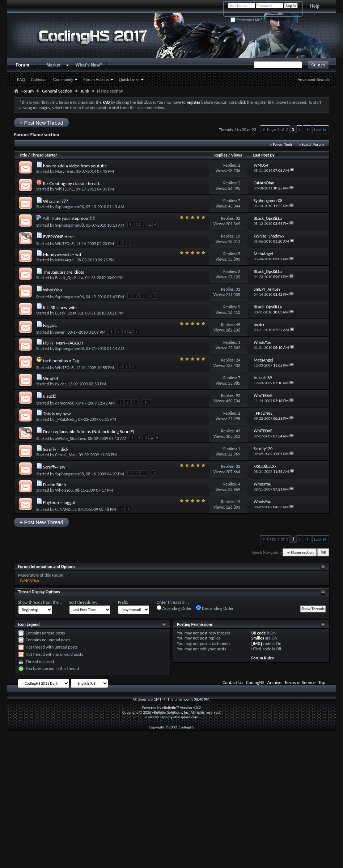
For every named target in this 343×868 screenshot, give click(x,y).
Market (54, 65)
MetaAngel (65, 260)
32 (238, 218)
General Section (57, 91)
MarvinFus (65, 171)
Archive (274, 682)
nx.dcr (61, 384)
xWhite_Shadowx (71, 439)
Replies (221, 155)
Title (23, 155)
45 (238, 325)
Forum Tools (283, 144)
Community (63, 80)
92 (238, 395)
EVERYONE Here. (59, 237)
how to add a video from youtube (75, 166)
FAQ (21, 80)
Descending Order (215, 608)
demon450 (65, 403)
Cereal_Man (66, 455)
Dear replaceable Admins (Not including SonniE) (89, 431)
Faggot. (50, 325)
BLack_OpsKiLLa (69, 278)
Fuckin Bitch (55, 485)
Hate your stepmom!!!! (74, 218)
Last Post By (266, 155)
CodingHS (255, 682)
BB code (259, 633)
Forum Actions (96, 80)
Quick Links (129, 80)
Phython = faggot (59, 502)
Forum (22, 65)
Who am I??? (56, 201)
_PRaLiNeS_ (66, 419)
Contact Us (233, 682)
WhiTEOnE (65, 189)
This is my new (57, 414)
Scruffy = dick (56, 449)
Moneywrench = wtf (62, 254)
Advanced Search (313, 80)
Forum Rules (263, 658)
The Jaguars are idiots (64, 272)
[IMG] (257, 643)
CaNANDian (66, 509)
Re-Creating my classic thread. (72, 183)
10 (238, 236)
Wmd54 (51, 378)
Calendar (39, 80)
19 (238, 502)
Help (315, 6)
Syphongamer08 (70, 207)
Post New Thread (41, 123)
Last (321, 130)
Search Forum (313, 144)
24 (238, 360)
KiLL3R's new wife (60, 307)
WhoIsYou (53, 290)
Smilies (258, 638)
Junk (85, 91)
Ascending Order (174, 608)
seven (60, 332)
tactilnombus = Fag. (62, 361)
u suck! (50, 396)
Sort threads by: (83, 602)
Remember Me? (246, 20)
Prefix (123, 602)
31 (238, 289)
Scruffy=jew (54, 467)
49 (238, 431)
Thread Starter (44, 155)
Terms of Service (300, 682)
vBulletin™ (171, 708)
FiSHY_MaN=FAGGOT (63, 343)
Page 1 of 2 (278, 129)
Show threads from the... (40, 602)
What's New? (89, 65)
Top (323, 553)
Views (237, 155)
